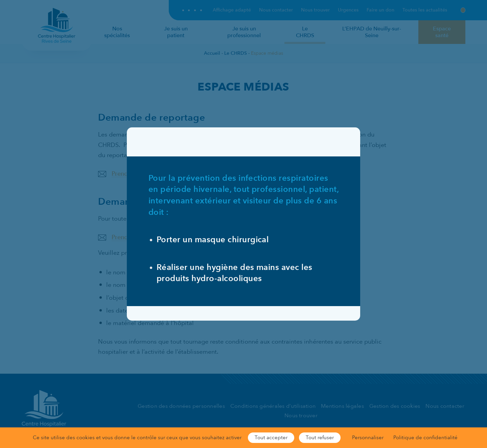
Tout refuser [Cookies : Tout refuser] (320, 438)
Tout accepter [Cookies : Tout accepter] (271, 438)
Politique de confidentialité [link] (425, 438)
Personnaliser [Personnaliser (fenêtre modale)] (368, 438)
